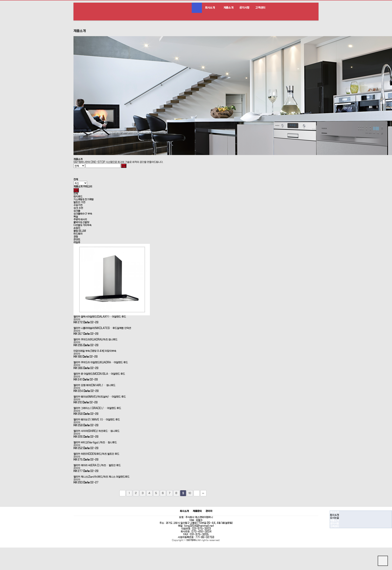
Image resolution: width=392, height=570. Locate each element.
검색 (124, 166)
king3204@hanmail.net (199, 526)
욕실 (76, 217)
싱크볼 (77, 211)
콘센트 (77, 240)
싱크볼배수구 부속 (83, 214)
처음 (122, 493)
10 (190, 493)
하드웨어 (78, 234)
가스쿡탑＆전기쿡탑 (84, 200)
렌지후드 (78, 197)
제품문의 (197, 511)
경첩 (76, 237)
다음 (197, 493)
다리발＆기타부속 (82, 225)
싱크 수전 (78, 208)
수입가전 (78, 205)
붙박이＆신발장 (81, 222)
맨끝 (203, 493)
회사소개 (210, 8)
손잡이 (77, 228)
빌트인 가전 (79, 202)
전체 (76, 194)
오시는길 (334, 518)
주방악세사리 (80, 220)
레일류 (77, 242)
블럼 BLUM (80, 231)
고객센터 (260, 8)
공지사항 (244, 8)
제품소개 (228, 8)
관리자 (209, 511)
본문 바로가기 (0, 0)
